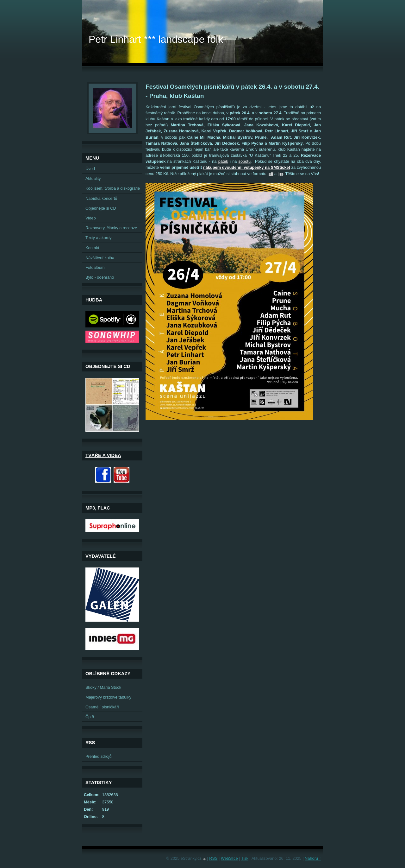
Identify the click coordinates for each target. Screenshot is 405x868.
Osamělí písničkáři (102, 707)
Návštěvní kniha (100, 258)
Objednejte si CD (101, 208)
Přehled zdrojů (99, 756)
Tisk (245, 858)
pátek (223, 161)
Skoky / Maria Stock (103, 687)
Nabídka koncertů (101, 198)
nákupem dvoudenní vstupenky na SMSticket (247, 167)
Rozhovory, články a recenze (111, 228)
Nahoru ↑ (313, 858)
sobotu (245, 161)
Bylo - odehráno (100, 277)
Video (91, 218)
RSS (213, 858)
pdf (271, 174)
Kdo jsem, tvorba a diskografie (113, 188)
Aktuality (93, 178)
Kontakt (92, 248)
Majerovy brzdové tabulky (108, 697)
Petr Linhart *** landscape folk (156, 39)
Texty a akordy (99, 238)
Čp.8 (90, 717)
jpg (280, 174)
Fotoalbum (95, 267)
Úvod (90, 169)
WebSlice (229, 858)
